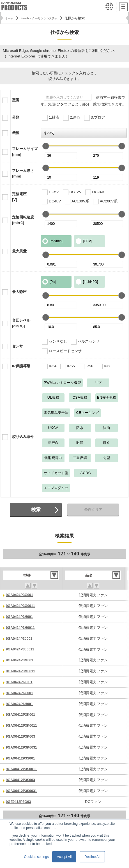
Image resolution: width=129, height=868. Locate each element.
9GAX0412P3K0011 (23, 724)
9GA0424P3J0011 (21, 649)
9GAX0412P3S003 (22, 778)
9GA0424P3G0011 (22, 606)
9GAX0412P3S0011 (23, 767)
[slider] (46, 146)
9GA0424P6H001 (21, 703)
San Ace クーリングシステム (44, 18)
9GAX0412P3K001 (22, 713)
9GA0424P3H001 (21, 616)
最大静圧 (19, 292)
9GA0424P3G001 (21, 595)
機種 (16, 133)
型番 (16, 100)
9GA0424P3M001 (21, 660)
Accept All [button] (64, 857)
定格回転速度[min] (23, 220)
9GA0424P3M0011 (22, 670)
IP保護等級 (21, 366)
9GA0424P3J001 (20, 638)
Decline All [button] (92, 857)
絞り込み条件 (23, 437)
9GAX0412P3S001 (22, 757)
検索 (36, 509)
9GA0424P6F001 (20, 681)
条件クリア (93, 510)
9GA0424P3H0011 (22, 627)
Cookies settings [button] (36, 857)
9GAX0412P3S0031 (23, 789)
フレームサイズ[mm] (25, 152)
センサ (18, 346)
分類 (16, 117)
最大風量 (19, 251)
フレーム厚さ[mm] (23, 173)
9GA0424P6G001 (21, 692)
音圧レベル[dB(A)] (21, 323)
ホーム (10, 18)
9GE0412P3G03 (20, 800)
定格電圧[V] (19, 197)
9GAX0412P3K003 (22, 735)
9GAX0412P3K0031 (23, 746)
